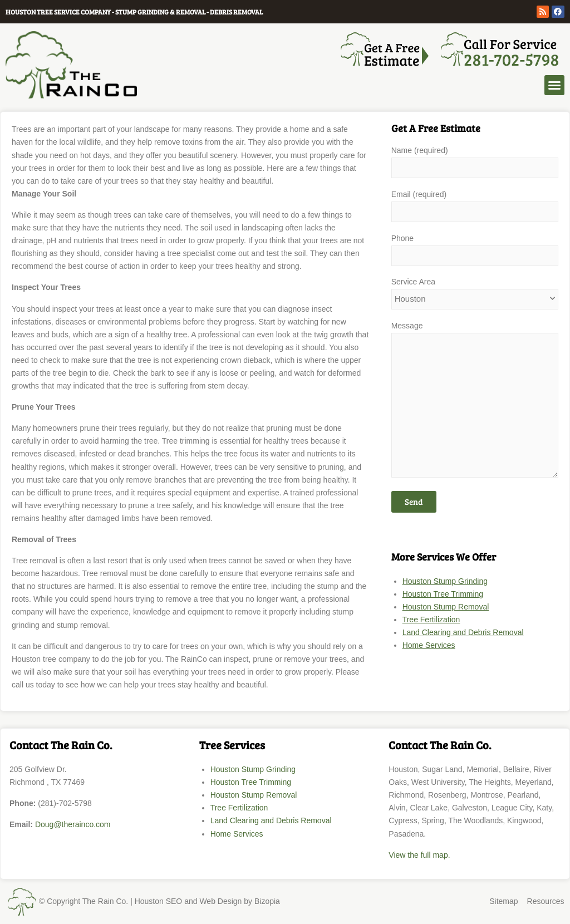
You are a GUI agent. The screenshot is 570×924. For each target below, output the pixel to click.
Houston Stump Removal (446, 607)
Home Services (429, 645)
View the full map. (419, 855)
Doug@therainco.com (73, 824)
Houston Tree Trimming (443, 594)
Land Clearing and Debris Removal (463, 632)
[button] (554, 85)
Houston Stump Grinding (445, 581)
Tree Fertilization (431, 620)
